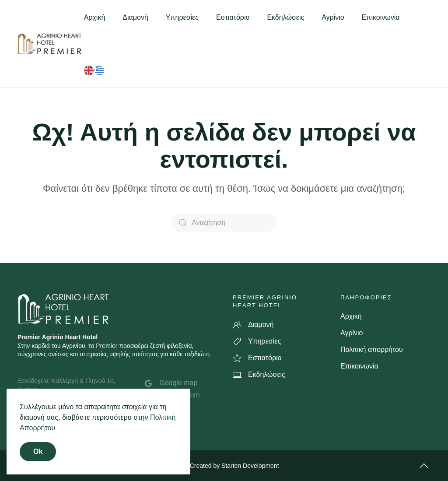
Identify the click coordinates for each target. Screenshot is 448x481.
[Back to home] (51, 44)
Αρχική (95, 17)
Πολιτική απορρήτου (372, 349)
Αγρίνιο (333, 17)
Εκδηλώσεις (285, 17)
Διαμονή (135, 17)
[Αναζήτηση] (224, 223)
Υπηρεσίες (182, 17)
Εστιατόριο (233, 17)
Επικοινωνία (381, 17)
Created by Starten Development (234, 466)
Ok (38, 451)
